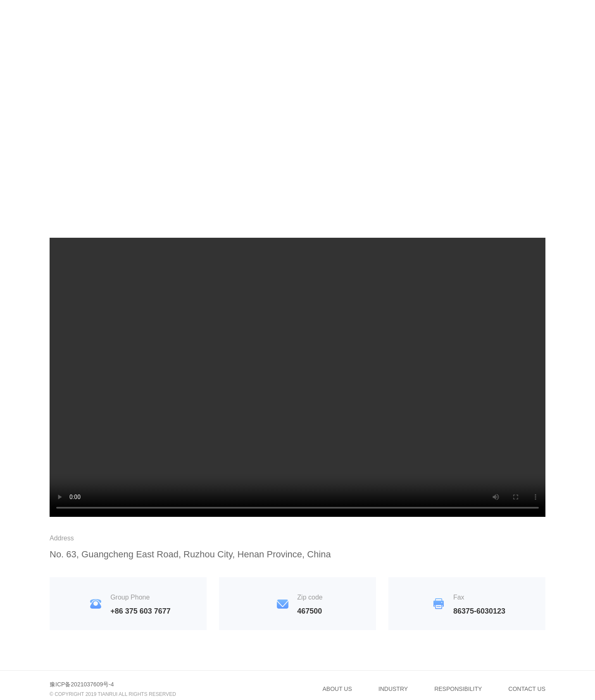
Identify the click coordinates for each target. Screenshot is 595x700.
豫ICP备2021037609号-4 (82, 684)
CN (515, 15)
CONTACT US (470, 15)
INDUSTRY (294, 15)
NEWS (340, 15)
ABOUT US (337, 689)
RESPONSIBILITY (399, 15)
